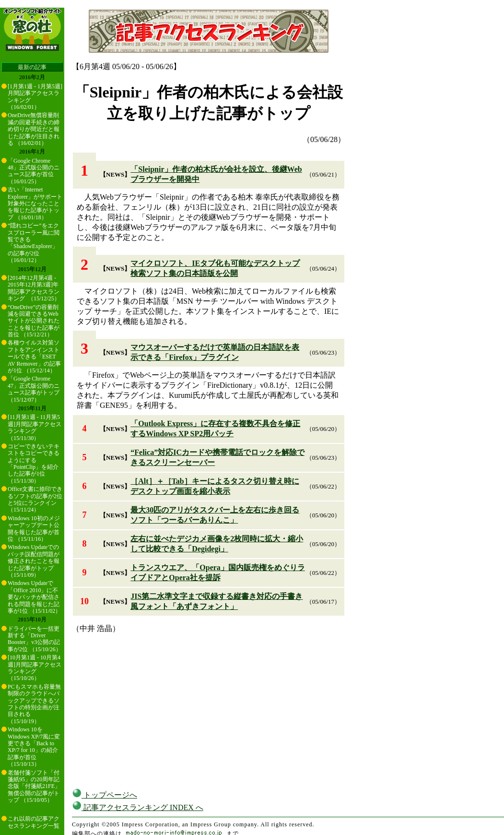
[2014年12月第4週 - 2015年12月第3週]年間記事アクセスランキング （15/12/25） (34, 288)
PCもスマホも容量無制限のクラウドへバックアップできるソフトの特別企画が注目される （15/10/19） (34, 704)
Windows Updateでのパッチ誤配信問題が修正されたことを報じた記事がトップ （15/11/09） (34, 561)
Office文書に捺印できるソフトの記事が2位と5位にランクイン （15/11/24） (35, 499)
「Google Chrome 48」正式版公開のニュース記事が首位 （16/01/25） (34, 171)
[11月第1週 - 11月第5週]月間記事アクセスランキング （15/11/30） (35, 427)
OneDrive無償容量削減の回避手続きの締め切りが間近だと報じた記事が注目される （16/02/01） (34, 129)
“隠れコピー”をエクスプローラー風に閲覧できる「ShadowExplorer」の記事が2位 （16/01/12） (34, 243)
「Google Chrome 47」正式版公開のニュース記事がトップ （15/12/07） (34, 389)
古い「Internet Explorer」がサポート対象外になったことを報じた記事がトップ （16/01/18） (35, 203)
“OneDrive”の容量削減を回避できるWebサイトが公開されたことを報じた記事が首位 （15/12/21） (34, 321)
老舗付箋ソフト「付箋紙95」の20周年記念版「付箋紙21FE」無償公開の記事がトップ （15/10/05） (34, 787)
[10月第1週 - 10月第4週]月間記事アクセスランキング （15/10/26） (35, 668)
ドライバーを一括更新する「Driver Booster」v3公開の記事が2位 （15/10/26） (35, 639)
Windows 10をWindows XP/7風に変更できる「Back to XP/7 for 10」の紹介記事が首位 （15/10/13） (34, 747)
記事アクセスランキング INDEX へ (138, 807)
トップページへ (105, 795)
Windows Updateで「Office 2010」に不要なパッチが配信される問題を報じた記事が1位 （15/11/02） (34, 597)
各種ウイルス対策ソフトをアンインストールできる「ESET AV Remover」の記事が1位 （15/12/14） (34, 357)
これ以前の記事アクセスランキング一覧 (34, 822)
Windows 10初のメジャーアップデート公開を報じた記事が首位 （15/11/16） (34, 529)
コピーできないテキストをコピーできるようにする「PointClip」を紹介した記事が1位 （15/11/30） (34, 464)
